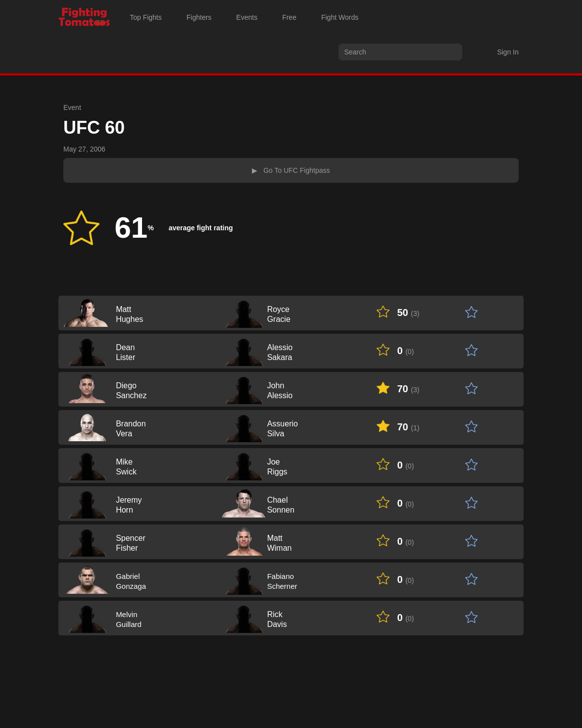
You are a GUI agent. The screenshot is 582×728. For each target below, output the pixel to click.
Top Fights (146, 17)
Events (247, 17)
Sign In (508, 52)
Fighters (199, 17)
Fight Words (340, 17)
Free (289, 17)
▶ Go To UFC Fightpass (291, 170)
